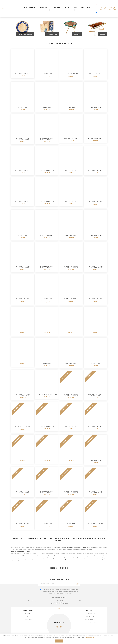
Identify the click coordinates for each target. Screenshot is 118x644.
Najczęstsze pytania (34, 601)
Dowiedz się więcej (90, 637)
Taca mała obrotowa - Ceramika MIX (23, 524)
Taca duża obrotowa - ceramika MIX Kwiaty (95, 460)
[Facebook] (57, 627)
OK (59, 641)
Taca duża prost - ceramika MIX (47, 394)
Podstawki (52, 34)
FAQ (28, 616)
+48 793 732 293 (59, 601)
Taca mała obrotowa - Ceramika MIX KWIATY (47, 74)
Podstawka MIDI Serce (23, 74)
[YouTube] (61, 627)
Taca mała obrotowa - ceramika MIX (23, 107)
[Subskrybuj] (56, 584)
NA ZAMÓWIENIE (65, 376)
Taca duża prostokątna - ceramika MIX (23, 427)
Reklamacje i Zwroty (90, 616)
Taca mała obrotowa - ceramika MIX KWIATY (95, 107)
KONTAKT (28, 614)
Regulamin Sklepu (90, 619)
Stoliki (77, 34)
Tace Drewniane (25, 34)
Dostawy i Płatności (90, 614)
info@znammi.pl (84, 601)
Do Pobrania (28, 622)
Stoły (102, 34)
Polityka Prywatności (90, 622)
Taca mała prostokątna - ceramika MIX (71, 74)
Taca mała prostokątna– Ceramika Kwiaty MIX (95, 524)
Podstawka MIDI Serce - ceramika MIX (95, 74)
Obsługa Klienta (28, 619)
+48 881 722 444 (59, 602)
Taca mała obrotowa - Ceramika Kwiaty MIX (23, 395)
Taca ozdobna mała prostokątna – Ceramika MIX (71, 524)
